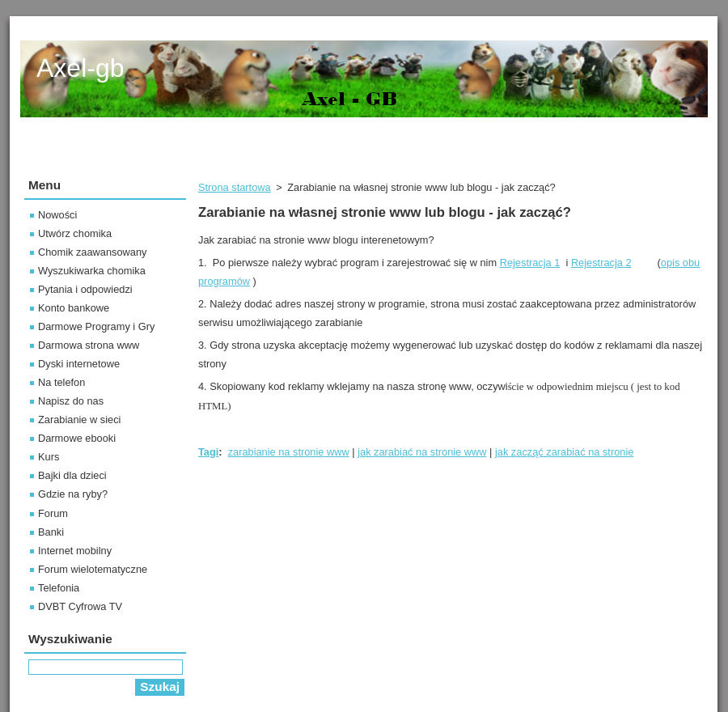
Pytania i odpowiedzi (85, 289)
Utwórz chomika (75, 233)
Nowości (57, 215)
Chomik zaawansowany (92, 252)
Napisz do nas (71, 401)
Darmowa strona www (89, 345)
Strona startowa (235, 187)
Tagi (208, 452)
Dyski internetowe (79, 364)
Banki (51, 532)
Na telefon (61, 382)
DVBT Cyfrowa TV (80, 606)
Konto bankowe (74, 308)
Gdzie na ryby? (73, 494)
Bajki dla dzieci (72, 475)
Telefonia (59, 588)
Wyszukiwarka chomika (92, 271)
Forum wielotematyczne (93, 569)
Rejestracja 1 (530, 263)
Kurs (49, 457)
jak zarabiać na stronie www (422, 452)
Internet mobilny (75, 551)
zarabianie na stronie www (289, 452)
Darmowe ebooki (77, 438)
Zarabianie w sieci (79, 420)
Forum (53, 513)
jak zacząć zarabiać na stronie (564, 452)
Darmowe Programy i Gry (96, 326)
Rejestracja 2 (601, 263)
